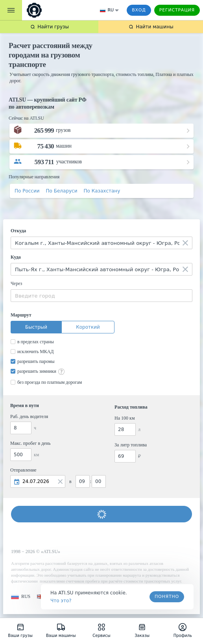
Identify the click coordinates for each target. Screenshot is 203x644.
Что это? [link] (61, 601)
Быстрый (36, 327)
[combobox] (101, 243)
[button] (21, 597)
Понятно (167, 597)
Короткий (88, 327)
